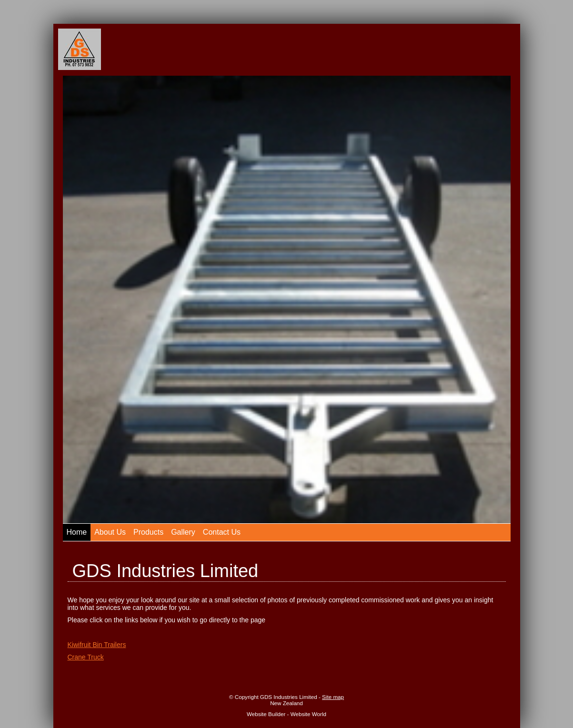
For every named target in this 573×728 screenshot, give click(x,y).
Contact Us (222, 532)
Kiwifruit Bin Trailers (97, 645)
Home (77, 532)
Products (148, 532)
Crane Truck (86, 657)
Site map (333, 697)
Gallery (183, 532)
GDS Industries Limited (289, 697)
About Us (110, 532)
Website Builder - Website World (286, 714)
